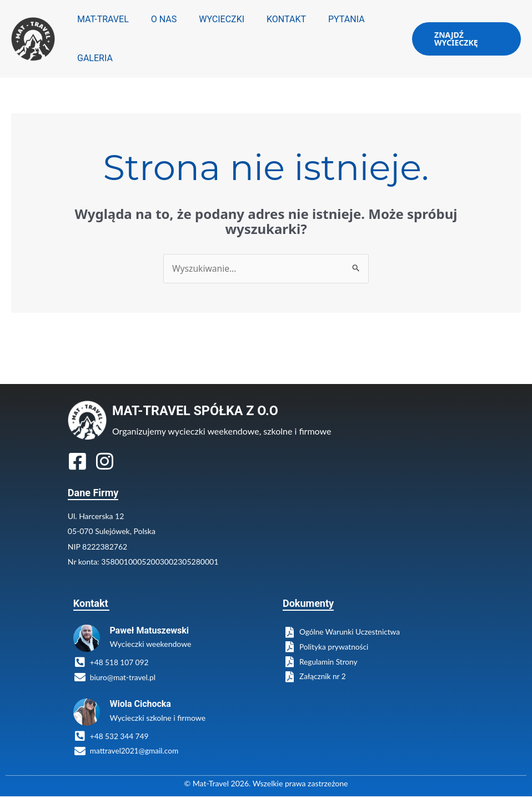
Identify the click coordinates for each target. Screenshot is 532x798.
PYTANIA (327, 19)
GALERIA (93, 58)
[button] (463, 39)
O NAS (157, 19)
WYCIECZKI (210, 19)
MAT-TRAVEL (101, 19)
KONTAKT (271, 19)
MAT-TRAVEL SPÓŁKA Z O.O (198, 411)
